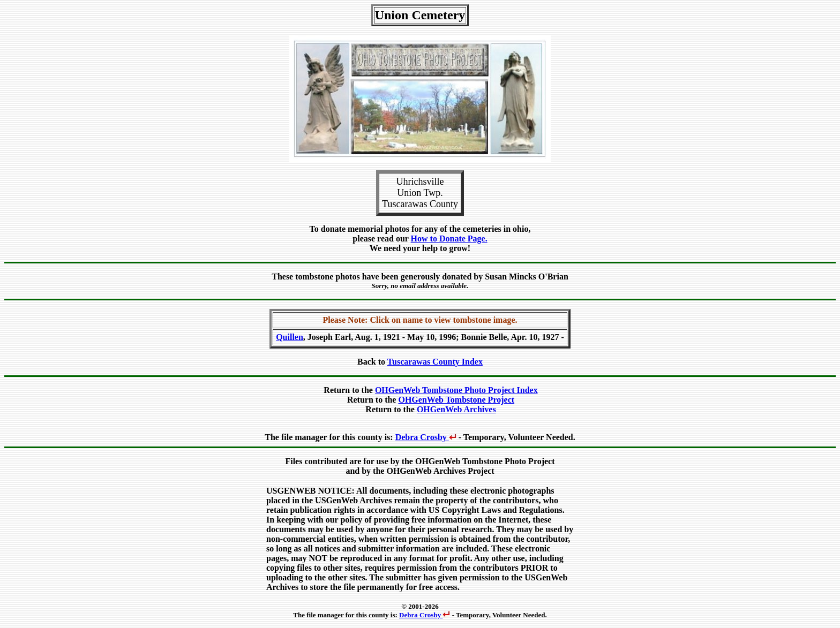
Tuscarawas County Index (435, 362)
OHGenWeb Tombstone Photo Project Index (456, 390)
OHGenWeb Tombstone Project (456, 400)
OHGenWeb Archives (456, 409)
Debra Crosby (426, 437)
